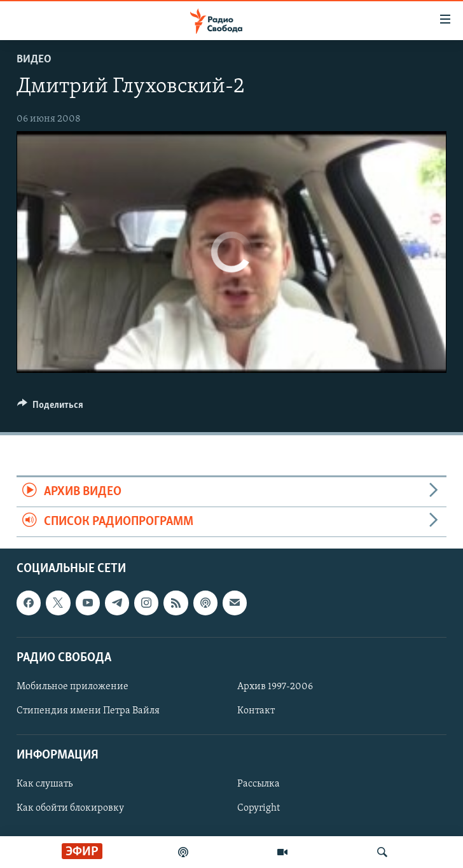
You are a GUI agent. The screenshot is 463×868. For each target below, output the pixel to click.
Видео (34, 59)
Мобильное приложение (73, 687)
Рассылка (259, 785)
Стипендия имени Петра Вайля (88, 711)
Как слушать (45, 785)
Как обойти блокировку (70, 809)
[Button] (50, 408)
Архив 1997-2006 (275, 687)
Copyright (259, 809)
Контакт (256, 711)
